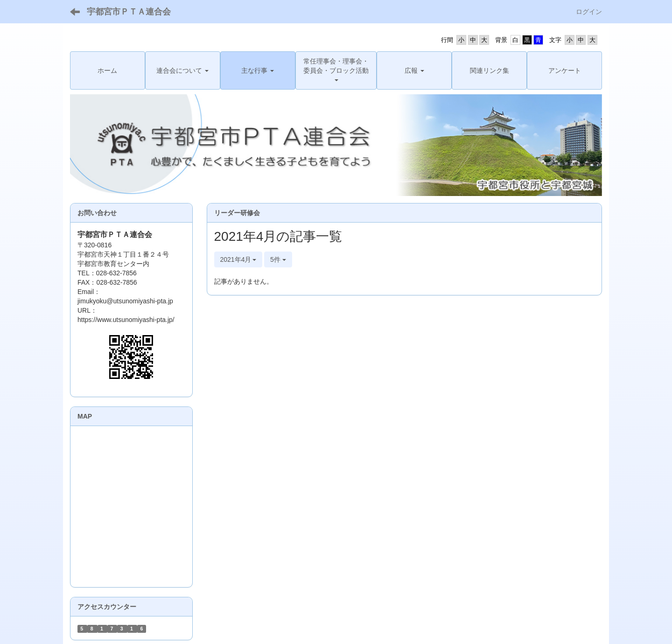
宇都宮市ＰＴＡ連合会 (129, 12)
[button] (183, 70)
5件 (278, 259)
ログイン (589, 12)
